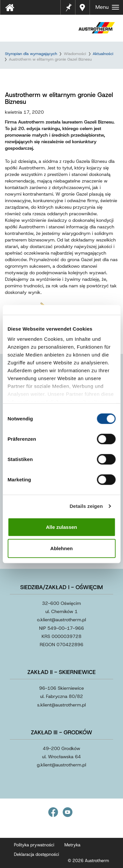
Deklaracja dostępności (37, 854)
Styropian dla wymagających (31, 54)
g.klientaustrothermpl (61, 765)
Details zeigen (86, 506)
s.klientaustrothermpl (61, 705)
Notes (69, 3)
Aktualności (103, 54)
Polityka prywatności (34, 845)
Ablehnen (61, 548)
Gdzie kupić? (83, 7)
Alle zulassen (61, 527)
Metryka (72, 845)
